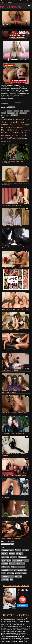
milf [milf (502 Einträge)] (14, 133)
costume (16, 111)
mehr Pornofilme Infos (7, 99)
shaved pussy (23, 113)
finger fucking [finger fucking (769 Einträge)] (17, 560)
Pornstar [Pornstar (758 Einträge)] (5, 135)
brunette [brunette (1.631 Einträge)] (21, 122)
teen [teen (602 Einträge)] (23, 138)
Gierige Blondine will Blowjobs (10, 370)
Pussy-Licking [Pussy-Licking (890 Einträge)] (14, 135)
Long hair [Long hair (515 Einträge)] (27, 130)
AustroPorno (14, 115)
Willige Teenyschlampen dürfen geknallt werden (15, 309)
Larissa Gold (12, 107)
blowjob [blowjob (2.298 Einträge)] (14, 122)
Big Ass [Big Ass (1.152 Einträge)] (16, 119)
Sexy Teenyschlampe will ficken (11, 518)
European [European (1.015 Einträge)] (13, 125)
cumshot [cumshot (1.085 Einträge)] (5, 125)
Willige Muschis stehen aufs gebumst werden (15, 413)
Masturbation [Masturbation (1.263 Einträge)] (7, 133)
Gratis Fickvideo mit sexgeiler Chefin (12, 268)
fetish (21, 111)
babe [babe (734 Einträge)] (10, 119)
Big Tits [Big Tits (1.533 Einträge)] (5, 554)
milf (17, 113)
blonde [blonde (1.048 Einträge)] (7, 122)
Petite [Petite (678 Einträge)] (26, 133)
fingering (27, 111)
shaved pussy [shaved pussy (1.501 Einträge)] (8, 576)
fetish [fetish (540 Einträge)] (23, 125)
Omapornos (10, 3)
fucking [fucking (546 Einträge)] (10, 127)
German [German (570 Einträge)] (16, 127)
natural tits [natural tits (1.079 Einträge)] (19, 133)
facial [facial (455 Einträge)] (19, 125)
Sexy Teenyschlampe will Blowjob (11, 205)
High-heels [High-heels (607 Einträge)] (13, 130)
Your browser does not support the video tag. (16, 20)
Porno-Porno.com (12, 7)
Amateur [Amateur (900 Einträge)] (5, 119)
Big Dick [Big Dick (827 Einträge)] (22, 119)
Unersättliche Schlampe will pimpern (12, 225)
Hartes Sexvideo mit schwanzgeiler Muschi (14, 475)
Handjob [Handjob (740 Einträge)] (22, 127)
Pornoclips (23, 1)
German (4, 113)
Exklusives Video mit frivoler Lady (11, 538)
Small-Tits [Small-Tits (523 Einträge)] (10, 138)
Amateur (10, 111)
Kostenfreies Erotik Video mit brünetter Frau (14, 350)
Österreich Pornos (13, 1)
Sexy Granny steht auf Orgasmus (11, 330)
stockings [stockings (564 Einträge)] (18, 138)
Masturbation (11, 113)
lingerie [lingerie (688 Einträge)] (21, 130)
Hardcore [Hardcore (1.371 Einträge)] (5, 130)
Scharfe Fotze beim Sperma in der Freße (13, 433)
